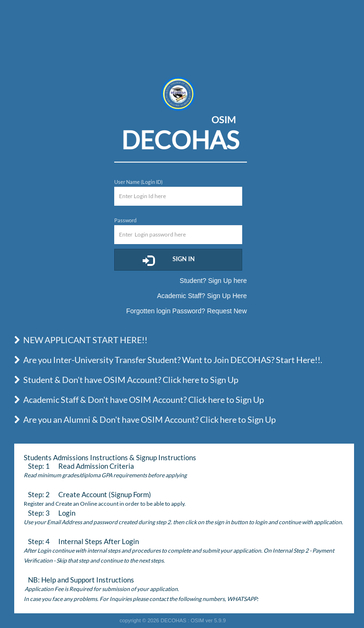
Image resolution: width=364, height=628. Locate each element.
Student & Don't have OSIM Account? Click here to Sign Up (126, 380)
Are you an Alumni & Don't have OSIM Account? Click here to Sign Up (145, 419)
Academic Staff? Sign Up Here (202, 296)
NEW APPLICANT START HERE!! (81, 340)
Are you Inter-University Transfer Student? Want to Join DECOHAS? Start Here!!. (168, 360)
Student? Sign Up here (213, 281)
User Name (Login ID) (138, 182)
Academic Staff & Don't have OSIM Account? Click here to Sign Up (139, 400)
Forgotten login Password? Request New (186, 311)
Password (125, 220)
